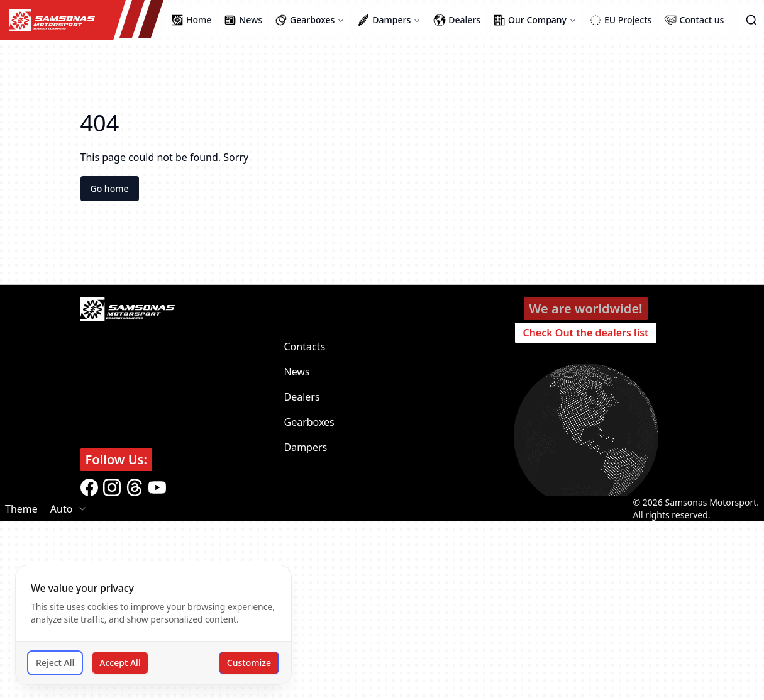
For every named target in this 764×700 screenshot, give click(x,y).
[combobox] (69, 509)
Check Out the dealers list (585, 333)
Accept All (120, 663)
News (297, 372)
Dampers (306, 447)
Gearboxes (309, 422)
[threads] (135, 487)
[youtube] (157, 487)
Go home (110, 188)
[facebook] (89, 487)
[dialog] (153, 625)
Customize (249, 663)
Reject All (55, 663)
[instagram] (112, 487)
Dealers (302, 397)
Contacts (305, 347)
